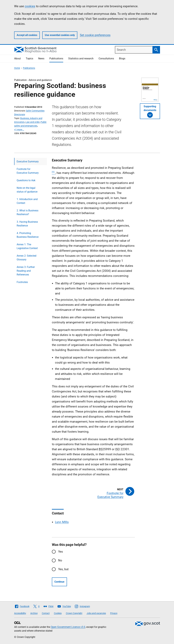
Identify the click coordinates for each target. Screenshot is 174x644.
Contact (46, 613)
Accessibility (20, 613)
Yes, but (63, 569)
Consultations (106, 58)
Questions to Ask (26, 180)
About (17, 58)
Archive (34, 613)
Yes (61, 552)
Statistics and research (81, 58)
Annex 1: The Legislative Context (27, 246)
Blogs (122, 58)
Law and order (33, 122)
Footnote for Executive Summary (28, 171)
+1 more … (19, 130)
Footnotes (22, 282)
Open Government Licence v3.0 (68, 627)
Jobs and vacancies (96, 613)
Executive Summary (28, 162)
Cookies (58, 613)
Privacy (114, 613)
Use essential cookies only (60, 35)
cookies (30, 6)
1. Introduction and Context (27, 201)
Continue (59, 582)
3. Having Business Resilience (27, 224)
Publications (56, 58)
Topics (29, 58)
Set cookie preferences (95, 35)
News (41, 58)
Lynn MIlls (62, 522)
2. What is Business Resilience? (28, 212)
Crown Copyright (74, 613)
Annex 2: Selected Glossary (26, 258)
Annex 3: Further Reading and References (26, 271)
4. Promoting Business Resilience (28, 235)
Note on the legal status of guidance (27, 190)
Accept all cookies (27, 35)
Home (17, 68)
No (60, 560)
